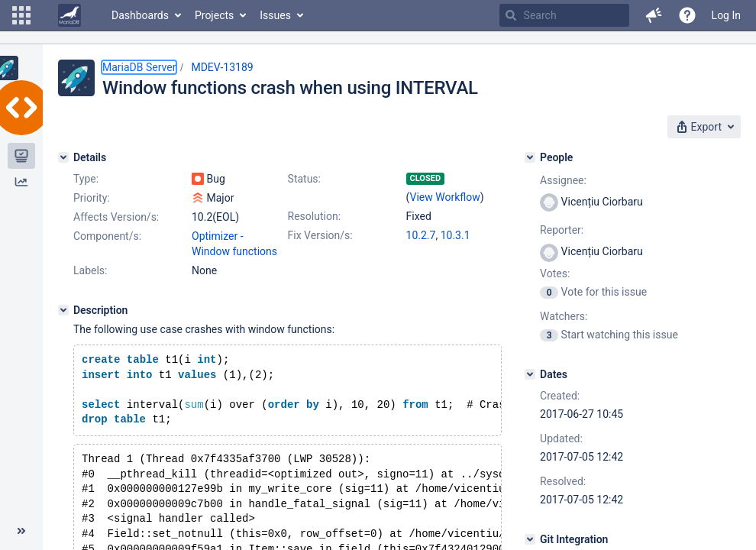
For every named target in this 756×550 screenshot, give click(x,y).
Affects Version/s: (116, 217)
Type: (86, 179)
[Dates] (530, 374)
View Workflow (445, 197)
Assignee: (563, 180)
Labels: (90, 270)
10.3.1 (456, 235)
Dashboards (140, 15)
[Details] (63, 157)
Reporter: (562, 230)
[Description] (63, 310)
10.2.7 (421, 235)
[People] (530, 157)
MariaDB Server (139, 67)
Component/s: (107, 236)
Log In (726, 15)
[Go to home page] (69, 15)
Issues (275, 15)
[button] (21, 15)
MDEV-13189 (222, 67)
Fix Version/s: (320, 235)
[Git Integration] (530, 539)
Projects (214, 15)
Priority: (92, 198)
